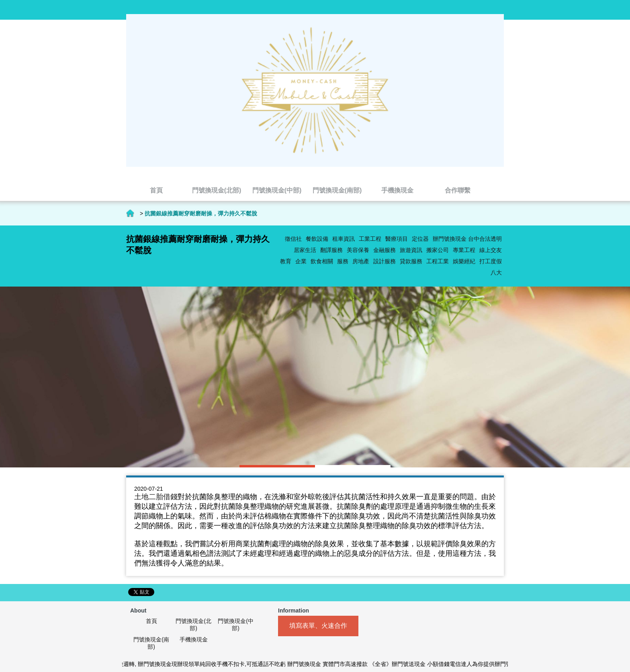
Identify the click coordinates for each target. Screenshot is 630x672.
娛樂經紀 (464, 261)
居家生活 (305, 250)
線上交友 (491, 250)
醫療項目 (397, 239)
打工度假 (491, 261)
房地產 (361, 261)
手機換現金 (194, 639)
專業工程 (464, 250)
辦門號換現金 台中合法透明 (467, 239)
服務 (343, 261)
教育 (286, 261)
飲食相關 (322, 261)
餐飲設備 (317, 239)
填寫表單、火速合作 (318, 626)
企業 (301, 261)
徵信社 (293, 239)
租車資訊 (344, 239)
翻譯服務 (331, 250)
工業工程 (370, 239)
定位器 (420, 239)
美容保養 (358, 250)
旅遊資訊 (411, 250)
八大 (496, 272)
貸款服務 (411, 261)
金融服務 (385, 250)
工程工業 (438, 261)
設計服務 (385, 261)
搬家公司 (438, 250)
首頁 (130, 213)
